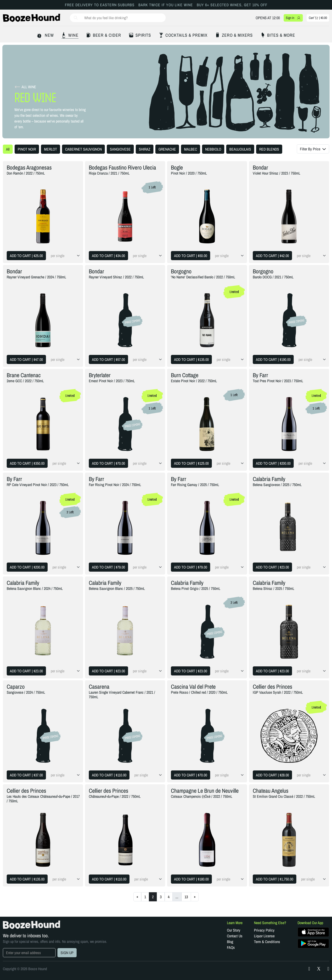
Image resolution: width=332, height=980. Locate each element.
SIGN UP (67, 953)
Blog (230, 942)
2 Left (70, 512)
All (8, 149)
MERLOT (51, 149)
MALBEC (191, 149)
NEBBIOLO (213, 149)
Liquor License (264, 936)
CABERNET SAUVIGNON (83, 149)
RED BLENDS (269, 149)
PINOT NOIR (27, 149)
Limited (234, 292)
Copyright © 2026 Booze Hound (25, 969)
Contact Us (235, 936)
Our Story (234, 930)
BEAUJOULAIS (240, 149)
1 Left (152, 187)
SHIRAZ (145, 149)
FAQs (231, 947)
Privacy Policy (264, 930)
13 (186, 897)
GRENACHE (167, 149)
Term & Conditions (267, 942)
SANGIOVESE (120, 149)
